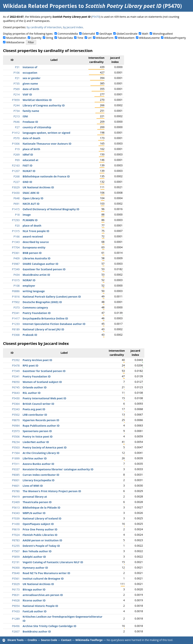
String (50, 38)
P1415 (16, 209)
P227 (17, 182)
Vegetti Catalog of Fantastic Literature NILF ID (53, 562)
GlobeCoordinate (127, 34)
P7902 (16, 302)
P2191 (16, 562)
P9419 (16, 497)
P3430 (16, 193)
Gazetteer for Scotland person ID (44, 269)
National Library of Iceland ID (42, 518)
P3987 (16, 264)
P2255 (16, 546)
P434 (17, 275)
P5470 (96, 17)
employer (29, 286)
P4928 (16, 600)
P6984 (16, 426)
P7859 (16, 100)
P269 (17, 155)
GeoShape (106, 34)
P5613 (16, 508)
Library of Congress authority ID (44, 105)
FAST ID (28, 165)
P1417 (16, 318)
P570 (17, 138)
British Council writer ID (38, 404)
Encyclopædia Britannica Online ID (45, 318)
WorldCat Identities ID (37, 100)
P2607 (16, 631)
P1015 (16, 280)
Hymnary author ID (35, 568)
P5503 (16, 447)
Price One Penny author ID (40, 529)
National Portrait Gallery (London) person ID (52, 297)
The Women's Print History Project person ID (52, 491)
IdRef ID (28, 155)
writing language (34, 291)
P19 (17, 149)
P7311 (16, 464)
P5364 (16, 404)
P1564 (16, 453)
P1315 (16, 231)
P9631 (16, 595)
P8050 (16, 382)
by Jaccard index (73, 27)
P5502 (16, 415)
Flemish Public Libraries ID (40, 535)
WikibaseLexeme (149, 38)
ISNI (25, 116)
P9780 (16, 491)
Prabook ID (30, 335)
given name (30, 84)
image (27, 215)
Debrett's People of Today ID (41, 546)
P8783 (16, 540)
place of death (32, 226)
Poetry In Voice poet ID (38, 437)
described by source (36, 242)
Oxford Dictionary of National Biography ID (51, 209)
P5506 (16, 437)
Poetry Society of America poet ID (45, 447)
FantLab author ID (35, 611)
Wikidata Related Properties (40, 6)
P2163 (16, 165)
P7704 (16, 247)
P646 (17, 122)
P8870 (16, 420)
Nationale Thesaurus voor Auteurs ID (47, 144)
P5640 (16, 573)
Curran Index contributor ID (41, 475)
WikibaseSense (15, 42)
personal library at (35, 497)
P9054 (16, 606)
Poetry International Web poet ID (44, 398)
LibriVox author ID (35, 458)
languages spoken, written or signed (46, 133)
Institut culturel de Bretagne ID (43, 579)
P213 (17, 116)
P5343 (16, 409)
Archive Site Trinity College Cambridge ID (49, 626)
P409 (17, 258)
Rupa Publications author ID (41, 426)
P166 (17, 236)
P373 (17, 307)
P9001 (16, 480)
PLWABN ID (30, 220)
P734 (17, 111)
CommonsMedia (68, 34)
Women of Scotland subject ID (42, 382)
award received (33, 236)
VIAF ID (27, 94)
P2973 (16, 431)
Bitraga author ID (34, 589)
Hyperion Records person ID (41, 420)
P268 (17, 176)
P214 (17, 94)
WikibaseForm (105, 38)
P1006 (16, 144)
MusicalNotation (16, 38)
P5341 (16, 313)
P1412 (16, 133)
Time (80, 38)
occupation (30, 73)
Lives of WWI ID (33, 486)
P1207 (16, 171)
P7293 (16, 220)
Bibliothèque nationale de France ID (46, 176)
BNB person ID (32, 253)
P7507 (16, 551)
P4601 (16, 486)
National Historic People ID (40, 606)
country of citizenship (37, 127)
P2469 (16, 502)
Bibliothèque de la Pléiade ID (41, 508)
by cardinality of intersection (44, 27)
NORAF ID (29, 280)
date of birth (31, 89)
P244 (17, 105)
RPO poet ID (30, 366)
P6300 (16, 568)
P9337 (16, 469)
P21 (17, 78)
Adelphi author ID (34, 557)
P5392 (16, 360)
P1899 (16, 458)
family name (31, 111)
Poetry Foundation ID (37, 313)
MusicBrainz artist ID (36, 275)
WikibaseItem (126, 38)
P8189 (16, 329)
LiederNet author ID (36, 442)
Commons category (35, 307)
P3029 (16, 187)
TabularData (65, 38)
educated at (30, 160)
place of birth (31, 149)
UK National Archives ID (38, 187)
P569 (17, 89)
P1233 (16, 324)
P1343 (16, 242)
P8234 (16, 442)
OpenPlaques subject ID (38, 524)
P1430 (16, 524)
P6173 (16, 589)
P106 (17, 73)
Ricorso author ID (34, 600)
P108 (17, 286)
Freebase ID (30, 122)
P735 (17, 84)
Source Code (49, 640)
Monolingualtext (163, 34)
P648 (17, 198)
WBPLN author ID (34, 513)
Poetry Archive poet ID (37, 360)
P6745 (16, 387)
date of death (31, 138)
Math (145, 34)
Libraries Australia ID (37, 258)
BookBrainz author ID (37, 631)
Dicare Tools (16, 640)
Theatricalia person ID (37, 502)
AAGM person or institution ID (42, 540)
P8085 (16, 475)
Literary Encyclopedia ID (39, 480)
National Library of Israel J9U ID (43, 329)
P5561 (16, 579)
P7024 (16, 535)
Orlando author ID (35, 387)
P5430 (16, 398)
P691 (17, 204)
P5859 (16, 557)
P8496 (16, 626)
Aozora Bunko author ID (38, 464)
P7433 (16, 611)
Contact (66, 640)
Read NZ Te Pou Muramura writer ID (46, 573)
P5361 (16, 253)
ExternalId (89, 34)
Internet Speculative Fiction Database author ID (54, 324)
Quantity (36, 38)
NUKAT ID (29, 171)
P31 (17, 67)
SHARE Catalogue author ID (40, 264)
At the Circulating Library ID (41, 453)
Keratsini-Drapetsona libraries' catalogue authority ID (58, 469)
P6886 (16, 291)
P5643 (16, 393)
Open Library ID (33, 198)
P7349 (16, 269)
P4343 (16, 513)
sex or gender (32, 78)
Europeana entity (34, 247)
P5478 (16, 366)
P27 (17, 127)
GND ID (27, 182)
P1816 (16, 297)
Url (90, 38)
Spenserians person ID (37, 431)
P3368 (16, 335)
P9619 (16, 529)
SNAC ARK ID (31, 193)
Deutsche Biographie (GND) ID (42, 302)
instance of (30, 67)
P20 (17, 226)
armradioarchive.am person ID (43, 595)
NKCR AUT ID (31, 204)
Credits (32, 640)
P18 (17, 215)
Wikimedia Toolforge (89, 640)
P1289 (16, 619)
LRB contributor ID (35, 415)
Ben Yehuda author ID (37, 551)
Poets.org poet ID (34, 409)
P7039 (16, 518)
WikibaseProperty (175, 38)
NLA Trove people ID (36, 231)
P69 (17, 160)
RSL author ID (32, 393)
